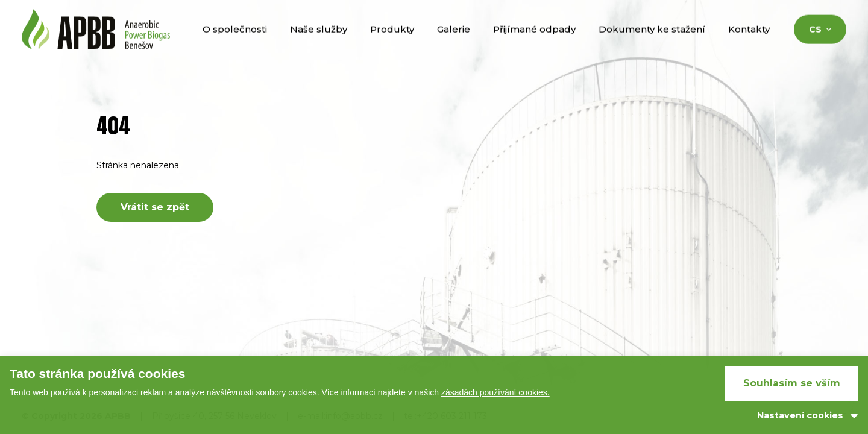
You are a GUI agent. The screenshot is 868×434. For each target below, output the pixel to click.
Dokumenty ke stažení (652, 41)
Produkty (392, 41)
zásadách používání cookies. (495, 392)
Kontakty (749, 41)
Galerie (454, 41)
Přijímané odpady (534, 41)
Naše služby (319, 41)
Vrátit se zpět (155, 207)
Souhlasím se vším (792, 383)
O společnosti (235, 41)
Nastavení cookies (800, 415)
